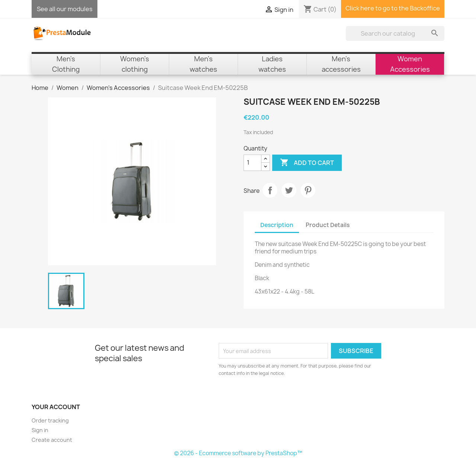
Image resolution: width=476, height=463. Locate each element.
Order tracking (50, 420)
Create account (52, 440)
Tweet (289, 190)
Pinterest (308, 190)
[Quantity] (253, 163)
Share (270, 190)
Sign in (40, 430)
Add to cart (307, 163)
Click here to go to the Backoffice (393, 8)
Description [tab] (277, 225)
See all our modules (65, 9)
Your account (56, 407)
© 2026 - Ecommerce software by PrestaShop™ (238, 453)
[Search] (395, 33)
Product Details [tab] (328, 225)
